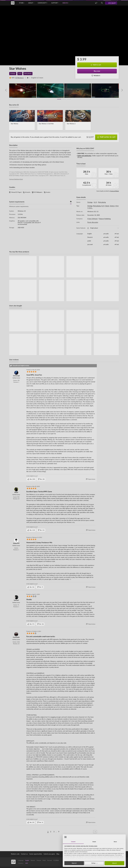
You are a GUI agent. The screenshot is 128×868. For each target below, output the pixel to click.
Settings (94, 863)
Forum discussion (93, 222)
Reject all (74, 863)
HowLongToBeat (114, 191)
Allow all (114, 863)
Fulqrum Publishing (105, 219)
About (31, 3)
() (31, 479)
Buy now (97, 71)
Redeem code (15, 854)
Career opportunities (36, 854)
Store (22, 3)
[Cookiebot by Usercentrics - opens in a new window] (118, 837)
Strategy (90, 202)
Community (43, 3)
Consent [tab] (73, 842)
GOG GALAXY (112, 3)
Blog (58, 854)
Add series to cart (106, 137)
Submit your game (49, 854)
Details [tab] (94, 842)
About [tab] (115, 842)
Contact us (24, 854)
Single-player (103, 228)
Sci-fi (95, 202)
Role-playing (102, 202)
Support (55, 3)
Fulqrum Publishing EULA (16, 179)
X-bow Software (92, 219)
